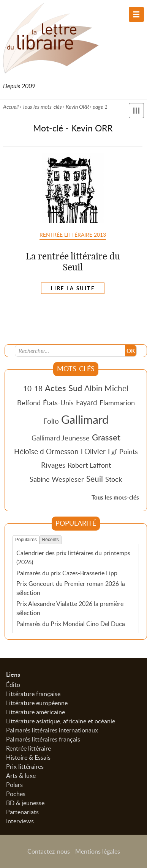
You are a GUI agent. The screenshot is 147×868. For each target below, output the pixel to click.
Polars (14, 785)
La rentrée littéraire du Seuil (73, 261)
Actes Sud (63, 388)
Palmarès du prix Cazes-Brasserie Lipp (67, 573)
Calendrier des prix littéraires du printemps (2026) (73, 557)
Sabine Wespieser (57, 479)
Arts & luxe (21, 776)
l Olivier (93, 451)
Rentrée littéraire (28, 748)
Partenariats (22, 812)
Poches (16, 794)
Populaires (26, 540)
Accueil (11, 107)
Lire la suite (73, 288)
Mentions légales (98, 851)
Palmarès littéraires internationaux (52, 730)
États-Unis (58, 403)
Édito (13, 685)
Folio (51, 421)
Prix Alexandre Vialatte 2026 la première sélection (70, 608)
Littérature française (33, 694)
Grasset (106, 437)
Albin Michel (106, 388)
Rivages (53, 465)
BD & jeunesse (25, 803)
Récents (51, 540)
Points (129, 451)
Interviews (20, 821)
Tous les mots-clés (42, 107)
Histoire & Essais (28, 757)
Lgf (112, 451)
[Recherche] (70, 351)
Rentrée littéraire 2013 (73, 234)
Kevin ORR (77, 107)
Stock (114, 479)
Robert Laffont (89, 465)
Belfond (29, 403)
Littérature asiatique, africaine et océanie (61, 721)
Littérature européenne (37, 703)
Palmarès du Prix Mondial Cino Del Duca (71, 624)
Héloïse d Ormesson (46, 451)
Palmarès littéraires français (43, 739)
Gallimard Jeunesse (61, 438)
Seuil (95, 479)
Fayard (87, 402)
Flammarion (117, 403)
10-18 (33, 388)
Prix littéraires (25, 767)
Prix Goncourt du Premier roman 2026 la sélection (71, 588)
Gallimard (85, 419)
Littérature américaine (36, 712)
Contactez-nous (49, 851)
